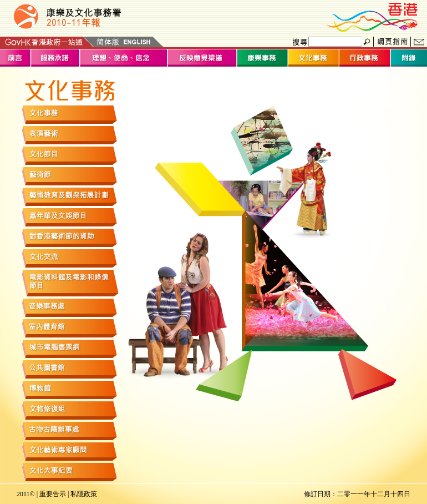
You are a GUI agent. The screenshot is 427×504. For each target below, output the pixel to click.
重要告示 (53, 494)
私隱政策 (84, 494)
